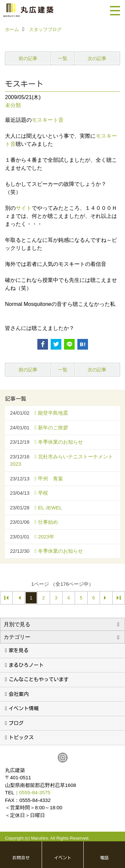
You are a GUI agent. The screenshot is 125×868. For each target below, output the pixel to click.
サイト (24, 208)
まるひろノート (26, 665)
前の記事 (28, 58)
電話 (104, 858)
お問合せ (21, 858)
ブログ (16, 723)
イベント (63, 858)
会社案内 (19, 694)
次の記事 (97, 58)
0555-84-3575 (35, 792)
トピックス (21, 737)
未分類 (13, 105)
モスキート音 (48, 120)
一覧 (63, 58)
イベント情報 (24, 708)
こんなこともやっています (39, 679)
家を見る (19, 650)
